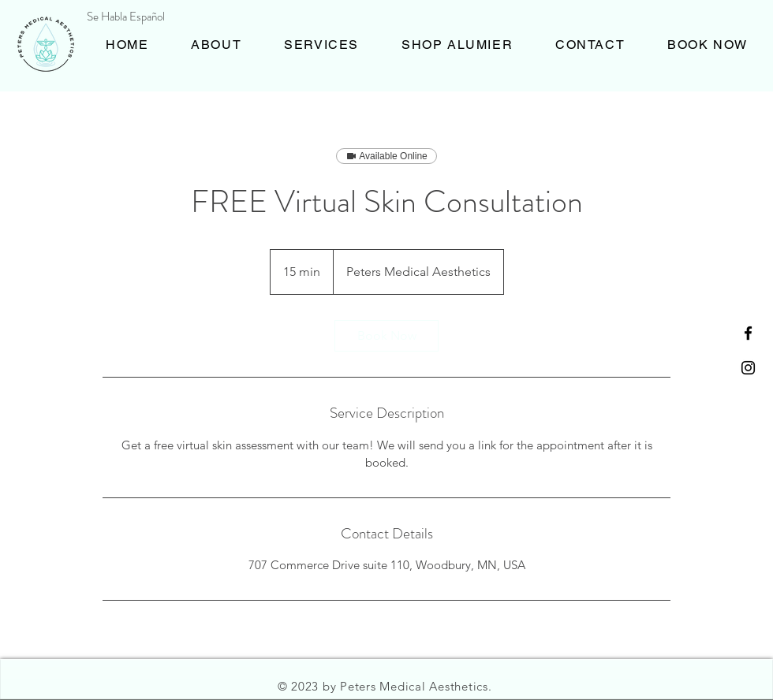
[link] (386, 336)
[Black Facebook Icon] (748, 333)
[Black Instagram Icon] (748, 368)
